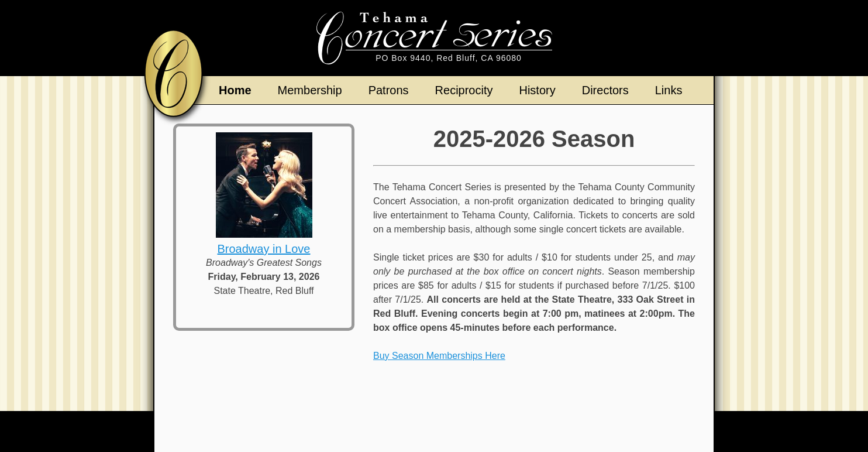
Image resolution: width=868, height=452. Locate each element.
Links (669, 90)
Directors (605, 90)
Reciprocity (464, 90)
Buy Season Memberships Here (439, 356)
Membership (310, 90)
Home (235, 90)
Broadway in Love (264, 249)
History (537, 90)
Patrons (389, 90)
